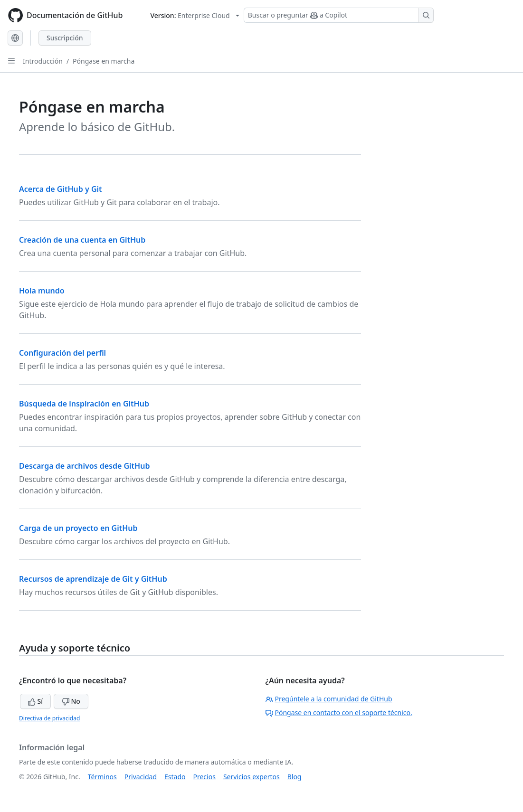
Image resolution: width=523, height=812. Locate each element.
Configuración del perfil (62, 353)
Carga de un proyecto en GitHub (78, 528)
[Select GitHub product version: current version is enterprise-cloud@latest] (195, 15)
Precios (204, 777)
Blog (295, 777)
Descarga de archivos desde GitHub (84, 466)
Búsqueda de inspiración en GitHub (84, 404)
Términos (102, 777)
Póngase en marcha (104, 61)
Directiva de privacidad (49, 718)
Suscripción (65, 38)
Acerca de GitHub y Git (61, 189)
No (71, 701)
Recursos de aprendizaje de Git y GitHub (93, 579)
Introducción (43, 61)
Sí (35, 701)
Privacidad (141, 777)
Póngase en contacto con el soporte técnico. (339, 713)
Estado (175, 777)
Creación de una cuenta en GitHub (82, 240)
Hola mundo (42, 291)
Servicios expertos (252, 777)
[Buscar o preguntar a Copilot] (339, 15)
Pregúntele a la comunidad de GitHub (329, 699)
